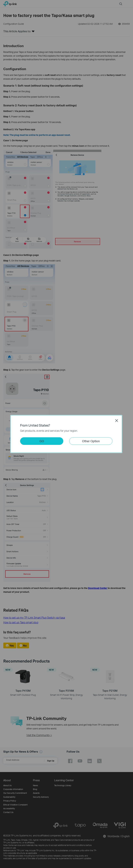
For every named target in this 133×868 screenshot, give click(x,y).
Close (117, 420)
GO (42, 441)
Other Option (91, 441)
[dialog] (66, 434)
